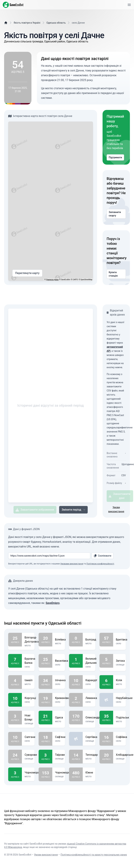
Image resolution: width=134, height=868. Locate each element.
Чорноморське (65, 773)
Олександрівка (95, 718)
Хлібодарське (125, 755)
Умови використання (46, 855)
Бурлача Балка (30, 661)
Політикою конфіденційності (100, 564)
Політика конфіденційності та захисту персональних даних (94, 855)
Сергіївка (91, 737)
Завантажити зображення (35, 510)
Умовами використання (72, 564)
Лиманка (91, 698)
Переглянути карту (27, 273)
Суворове (31, 755)
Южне (89, 773)
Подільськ (122, 718)
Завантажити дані (120, 496)
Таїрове (60, 755)
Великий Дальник (91, 661)
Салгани (30, 737)
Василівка (62, 661)
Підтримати (115, 157)
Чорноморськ (33, 773)
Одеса (59, 718)
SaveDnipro (53, 603)
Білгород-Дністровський (34, 640)
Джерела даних (52, 280)
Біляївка (60, 640)
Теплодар (92, 755)
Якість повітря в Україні (27, 23)
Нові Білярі (29, 718)
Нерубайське (124, 698)
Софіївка (122, 737)
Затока (120, 661)
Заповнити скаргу (116, 214)
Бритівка (122, 640)
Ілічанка (60, 680)
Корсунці (30, 698)
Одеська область (56, 23)
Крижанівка (63, 698)
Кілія (119, 680)
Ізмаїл (29, 680)
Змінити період (74, 510)
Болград (91, 640)
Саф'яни (60, 737)
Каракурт (91, 680)
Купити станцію (116, 274)
